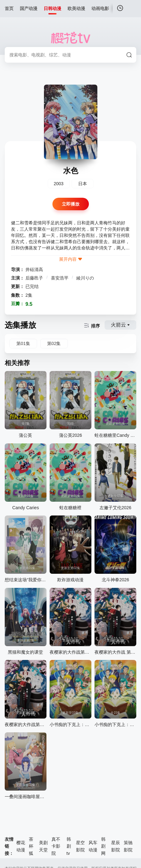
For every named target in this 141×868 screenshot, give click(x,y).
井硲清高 (34, 269)
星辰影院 (116, 846)
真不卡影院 (56, 846)
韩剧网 (103, 846)
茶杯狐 (31, 846)
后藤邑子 (35, 278)
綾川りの (85, 278)
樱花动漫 (21, 846)
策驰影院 (128, 846)
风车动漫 (93, 846)
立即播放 (71, 204)
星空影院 (80, 846)
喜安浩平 (60, 278)
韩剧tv (69, 846)
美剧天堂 (43, 846)
